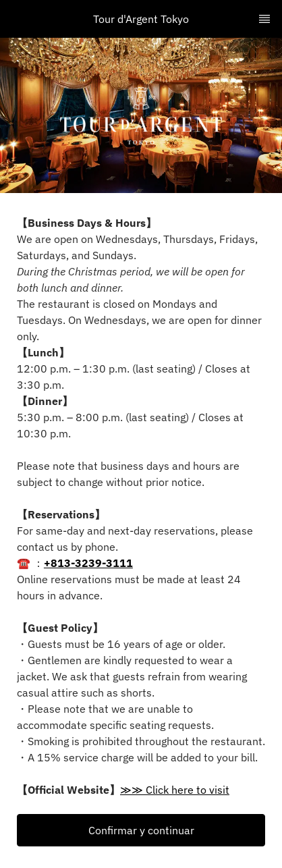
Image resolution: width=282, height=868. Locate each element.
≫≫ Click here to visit (175, 790)
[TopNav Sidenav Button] (264, 19)
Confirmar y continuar (141, 830)
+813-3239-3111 (88, 563)
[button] (141, 830)
